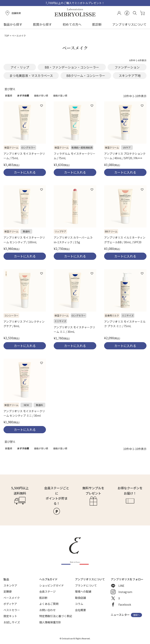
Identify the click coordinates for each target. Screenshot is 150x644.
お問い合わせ (47, 610)
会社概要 (80, 610)
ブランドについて (86, 585)
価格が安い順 (41, 95)
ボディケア (10, 604)
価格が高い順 (60, 95)
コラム (79, 604)
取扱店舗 (80, 598)
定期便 (8, 591)
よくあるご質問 (49, 604)
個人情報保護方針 (50, 622)
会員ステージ (47, 591)
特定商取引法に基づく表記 (56, 616)
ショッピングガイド (52, 585)
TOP (7, 36)
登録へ (136, 615)
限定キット (10, 616)
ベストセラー (12, 610)
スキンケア (10, 585)
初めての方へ (72, 24)
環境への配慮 (83, 591)
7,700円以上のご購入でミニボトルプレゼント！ (75, 3)
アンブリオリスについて (129, 24)
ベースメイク (12, 598)
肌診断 (97, 24)
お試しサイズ (12, 622)
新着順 (9, 95)
